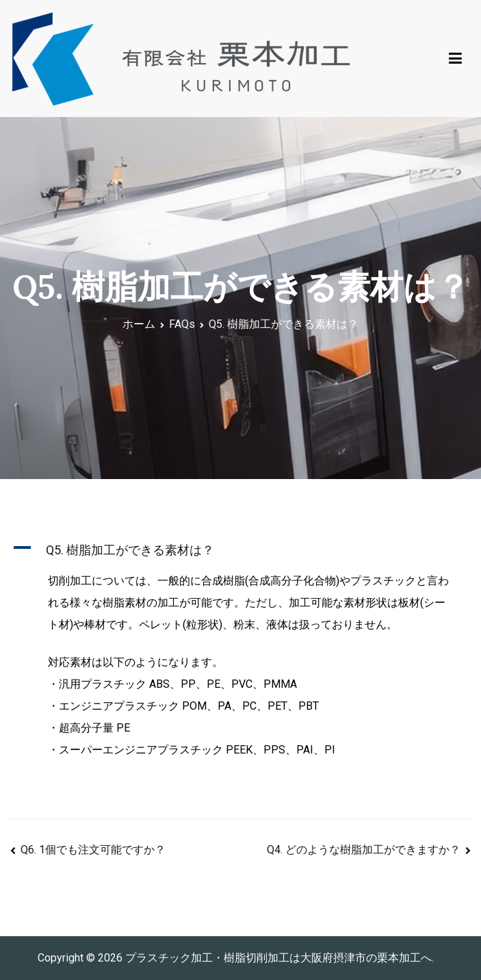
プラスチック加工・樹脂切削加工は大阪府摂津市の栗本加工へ (278, 958)
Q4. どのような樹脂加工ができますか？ (364, 850)
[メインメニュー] (455, 59)
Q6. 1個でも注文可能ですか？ (93, 850)
